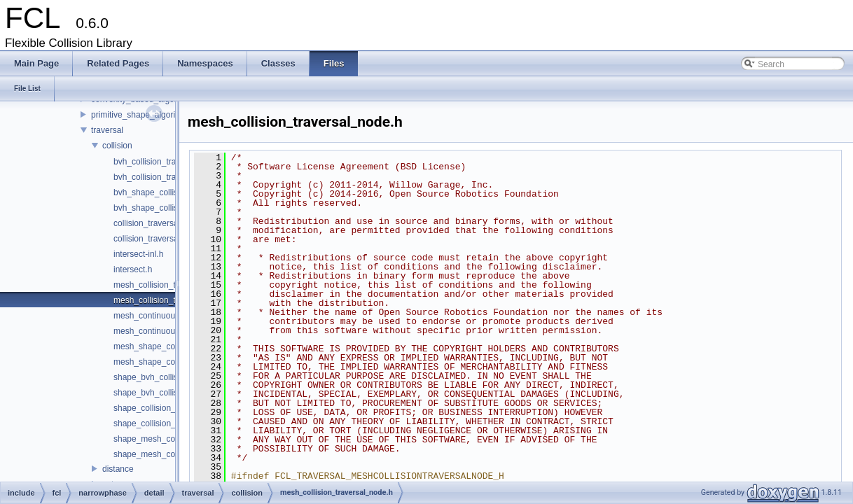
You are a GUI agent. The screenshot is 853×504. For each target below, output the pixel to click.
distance (118, 469)
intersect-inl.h (138, 254)
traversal (107, 130)
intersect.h (133, 269)
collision (117, 146)
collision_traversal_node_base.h (173, 239)
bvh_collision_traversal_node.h (171, 177)
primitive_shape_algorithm (140, 115)
